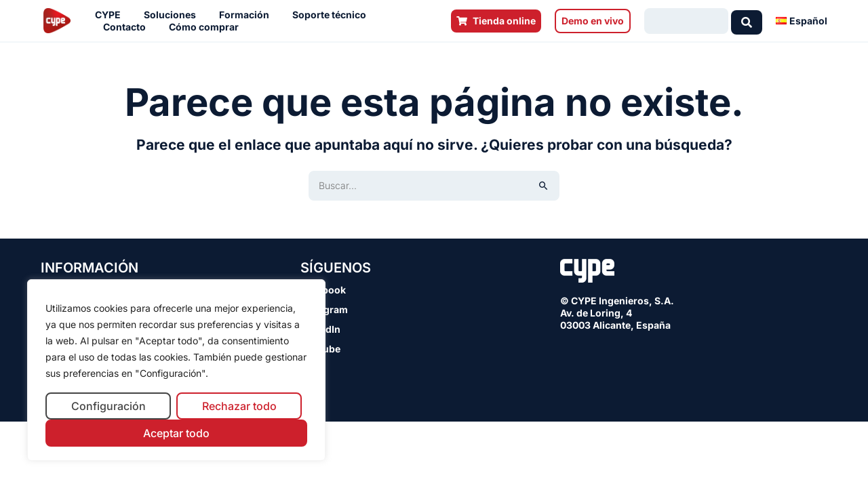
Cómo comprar (207, 27)
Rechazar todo (239, 406)
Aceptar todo (176, 433)
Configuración (108, 406)
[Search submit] (747, 21)
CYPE (111, 15)
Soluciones (173, 15)
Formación (248, 15)
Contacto (128, 27)
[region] (176, 370)
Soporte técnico (333, 15)
